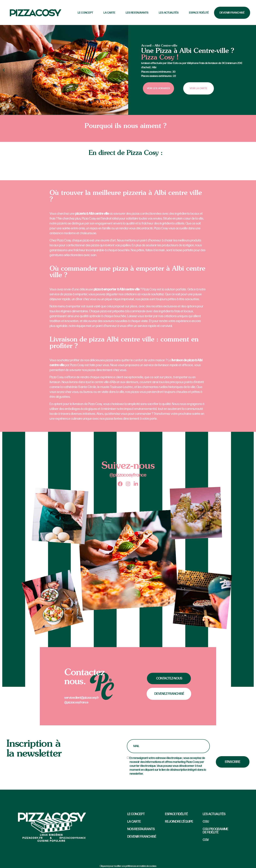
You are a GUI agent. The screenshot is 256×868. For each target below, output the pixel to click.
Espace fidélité (199, 13)
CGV (206, 840)
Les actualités (169, 13)
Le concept (136, 814)
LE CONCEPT (85, 13)
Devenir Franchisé (232, 13)
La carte (109, 13)
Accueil (146, 46)
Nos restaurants (141, 829)
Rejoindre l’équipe (179, 822)
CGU (206, 822)
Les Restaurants (137, 13)
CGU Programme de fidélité (216, 831)
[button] (4, 70)
